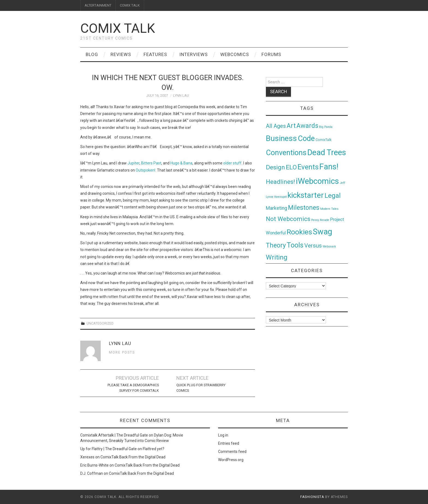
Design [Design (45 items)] (275, 167)
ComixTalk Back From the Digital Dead (133, 457)
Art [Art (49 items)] (291, 126)
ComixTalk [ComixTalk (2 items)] (323, 140)
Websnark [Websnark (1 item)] (329, 247)
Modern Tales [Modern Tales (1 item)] (329, 209)
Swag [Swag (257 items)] (323, 232)
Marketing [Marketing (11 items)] (277, 208)
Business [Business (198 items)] (281, 138)
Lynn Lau (181, 95)
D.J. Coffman (92, 473)
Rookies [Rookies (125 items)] (299, 232)
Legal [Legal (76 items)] (333, 195)
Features (155, 54)
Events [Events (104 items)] (308, 167)
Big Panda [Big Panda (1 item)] (326, 127)
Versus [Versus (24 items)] (313, 246)
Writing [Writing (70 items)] (277, 257)
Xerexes (87, 457)
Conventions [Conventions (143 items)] (286, 153)
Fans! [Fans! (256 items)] (329, 167)
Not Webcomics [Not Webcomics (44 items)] (288, 219)
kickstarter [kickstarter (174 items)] (306, 195)
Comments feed (232, 452)
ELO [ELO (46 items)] (291, 167)
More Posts (122, 352)
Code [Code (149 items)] (306, 138)
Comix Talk (118, 28)
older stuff (232, 163)
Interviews (194, 54)
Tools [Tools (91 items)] (295, 245)
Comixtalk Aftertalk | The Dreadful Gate (114, 435)
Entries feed (229, 443)
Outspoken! (145, 170)
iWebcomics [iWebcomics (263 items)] (317, 181)
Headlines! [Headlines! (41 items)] (280, 182)
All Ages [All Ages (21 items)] (276, 126)
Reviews (121, 54)
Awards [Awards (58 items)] (307, 126)
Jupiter (133, 163)
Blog (92, 54)
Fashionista (312, 497)
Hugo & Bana (181, 163)
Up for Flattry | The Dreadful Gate (109, 449)
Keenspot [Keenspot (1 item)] (280, 197)
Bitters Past (151, 163)
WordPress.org (231, 460)
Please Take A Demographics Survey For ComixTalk (133, 388)
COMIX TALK (130, 5)
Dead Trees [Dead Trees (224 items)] (327, 152)
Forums (271, 54)
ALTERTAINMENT (98, 5)
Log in (223, 435)
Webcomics (235, 54)
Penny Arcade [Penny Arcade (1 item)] (320, 220)
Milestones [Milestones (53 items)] (304, 208)
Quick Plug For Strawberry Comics (201, 388)
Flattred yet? (154, 449)
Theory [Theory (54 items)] (276, 245)
